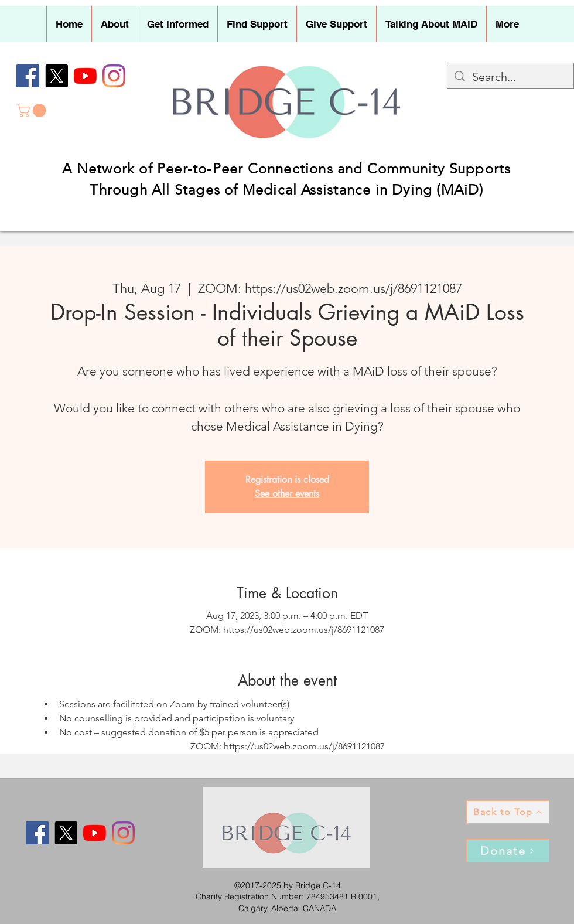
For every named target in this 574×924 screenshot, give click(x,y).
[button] (115, 24)
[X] (57, 76)
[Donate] (508, 851)
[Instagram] (114, 76)
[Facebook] (28, 76)
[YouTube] (85, 76)
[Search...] (510, 77)
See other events (287, 494)
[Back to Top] (508, 812)
